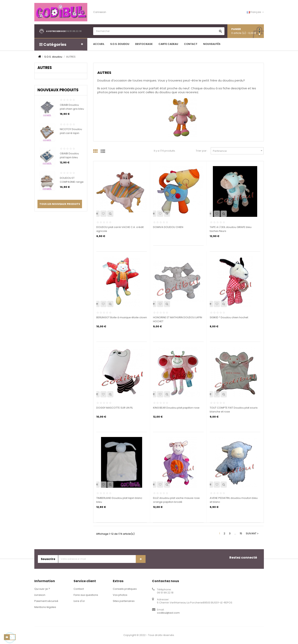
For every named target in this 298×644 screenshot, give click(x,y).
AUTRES (45, 68)
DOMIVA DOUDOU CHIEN (168, 227)
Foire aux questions (86, 595)
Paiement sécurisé (46, 601)
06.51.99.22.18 (74, 31)
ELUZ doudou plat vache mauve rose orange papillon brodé (176, 500)
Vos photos (120, 595)
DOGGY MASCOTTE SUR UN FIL (115, 408)
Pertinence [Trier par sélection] (238, 151)
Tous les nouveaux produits (60, 204)
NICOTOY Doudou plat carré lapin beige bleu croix (71, 133)
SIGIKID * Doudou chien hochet (229, 317)
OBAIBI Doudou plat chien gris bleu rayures (72, 109)
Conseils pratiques (125, 589)
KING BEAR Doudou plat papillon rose (176, 408)
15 (241, 534)
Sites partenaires (124, 601)
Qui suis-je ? (42, 589)
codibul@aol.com (168, 613)
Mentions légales (45, 607)
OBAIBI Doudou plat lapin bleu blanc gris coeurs (71, 157)
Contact (79, 589)
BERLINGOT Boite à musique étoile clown (122, 317)
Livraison (40, 595)
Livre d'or (79, 601)
